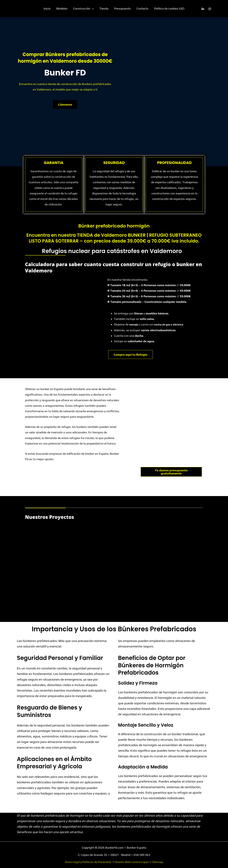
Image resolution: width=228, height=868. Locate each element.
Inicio (47, 8)
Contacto (142, 8)
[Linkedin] (203, 9)
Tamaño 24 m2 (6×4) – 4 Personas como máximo (151, 291)
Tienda (104, 8)
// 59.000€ (184, 296)
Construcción (83, 9)
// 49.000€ (184, 291)
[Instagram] (210, 9)
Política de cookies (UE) (169, 8)
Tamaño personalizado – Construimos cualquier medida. (149, 302)
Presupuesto (122, 8)
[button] (92, 9)
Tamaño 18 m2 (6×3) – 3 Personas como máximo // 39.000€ (151, 285)
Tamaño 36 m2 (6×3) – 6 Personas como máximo (151, 296)
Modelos (62, 8)
